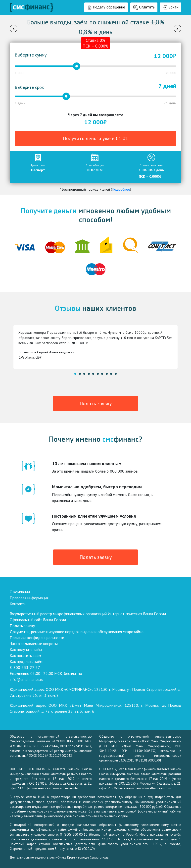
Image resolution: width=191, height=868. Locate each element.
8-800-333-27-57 (25, 667)
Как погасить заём (25, 655)
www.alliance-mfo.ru (67, 788)
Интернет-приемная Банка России (137, 614)
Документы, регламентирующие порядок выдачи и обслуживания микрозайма (77, 632)
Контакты (18, 604)
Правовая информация (29, 598)
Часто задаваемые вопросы (34, 644)
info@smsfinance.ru (26, 679)
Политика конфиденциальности (37, 638)
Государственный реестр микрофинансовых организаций (58, 614)
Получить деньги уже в (95, 138)
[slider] (77, 66)
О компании (20, 592)
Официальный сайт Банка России (38, 620)
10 (116, 374)
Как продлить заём (26, 661)
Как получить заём (26, 650)
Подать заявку (96, 403)
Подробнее (121, 189)
